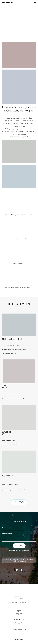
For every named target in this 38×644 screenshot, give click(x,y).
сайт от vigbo (19, 640)
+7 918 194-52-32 (23, 602)
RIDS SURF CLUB (7, 3)
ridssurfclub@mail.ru (21, 599)
